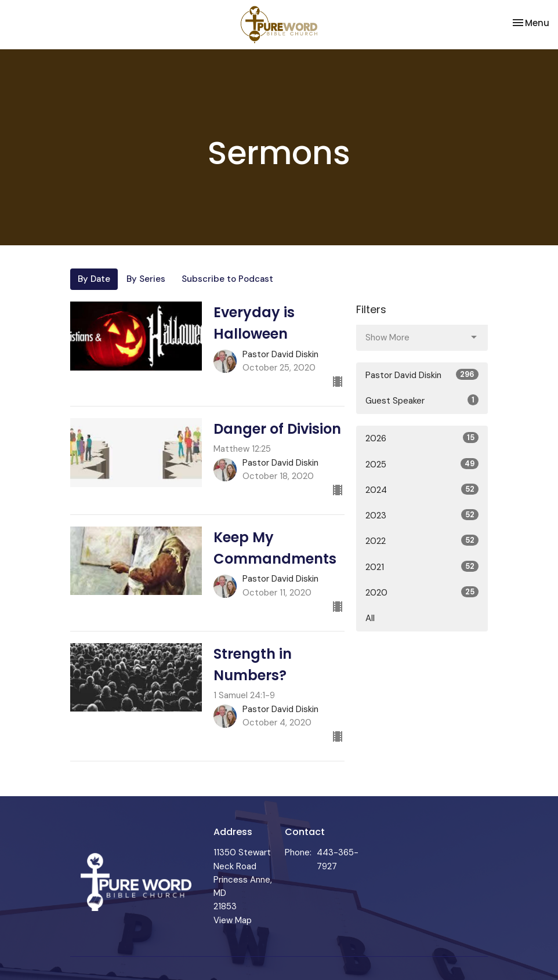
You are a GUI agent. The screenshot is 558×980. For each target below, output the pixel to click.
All (370, 618)
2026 (422, 438)
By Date (94, 279)
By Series (146, 279)
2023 (422, 515)
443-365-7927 (338, 859)
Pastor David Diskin (422, 375)
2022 (422, 541)
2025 (422, 464)
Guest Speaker (422, 400)
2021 (422, 567)
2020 (422, 592)
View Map (233, 920)
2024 (422, 490)
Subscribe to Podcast (227, 279)
